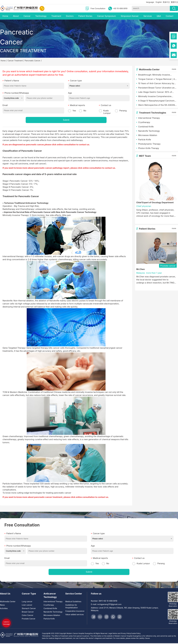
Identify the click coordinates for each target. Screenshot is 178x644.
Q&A (159, 16)
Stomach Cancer (29, 608)
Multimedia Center (8, 601)
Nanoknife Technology (149, 131)
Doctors (70, 16)
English (159, 2)
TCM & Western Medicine (15, 392)
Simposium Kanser (130, 16)
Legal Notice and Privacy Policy (120, 633)
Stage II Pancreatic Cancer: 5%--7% (20, 184)
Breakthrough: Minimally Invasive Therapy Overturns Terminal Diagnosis (157, 75)
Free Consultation (98, 8)
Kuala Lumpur (105, 112)
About (16, 16)
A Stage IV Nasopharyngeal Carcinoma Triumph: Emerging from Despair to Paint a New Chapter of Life (157, 101)
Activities (4, 608)
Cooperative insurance (75, 611)
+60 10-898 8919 (120, 8)
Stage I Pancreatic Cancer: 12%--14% (21, 181)
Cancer (27, 16)
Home (5, 16)
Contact (169, 16)
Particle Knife (145, 140)
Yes (72, 111)
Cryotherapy (144, 122)
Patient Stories (85, 16)
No (83, 111)
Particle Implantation (12, 484)
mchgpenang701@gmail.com (109, 604)
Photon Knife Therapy (149, 148)
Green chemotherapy (13, 436)
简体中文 (166, 2)
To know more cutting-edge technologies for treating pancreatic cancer (37, 493)
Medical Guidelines (73, 601)
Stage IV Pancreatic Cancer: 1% (18, 190)
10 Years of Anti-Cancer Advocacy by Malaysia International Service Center (156, 84)
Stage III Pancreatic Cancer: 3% (18, 187)
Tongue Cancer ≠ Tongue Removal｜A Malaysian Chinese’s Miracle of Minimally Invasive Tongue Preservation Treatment (157, 79)
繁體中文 (174, 2)
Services (148, 16)
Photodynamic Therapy (149, 144)
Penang (121, 111)
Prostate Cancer (29, 619)
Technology (41, 16)
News (2, 605)
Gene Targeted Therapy (14, 348)
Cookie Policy (136, 633)
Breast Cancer (28, 612)
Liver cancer (27, 605)
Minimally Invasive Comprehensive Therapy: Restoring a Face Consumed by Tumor (156, 96)
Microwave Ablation (148, 135)
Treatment (56, 16)
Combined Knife (146, 127)
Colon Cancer (27, 615)
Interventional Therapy (149, 118)
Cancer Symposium (107, 16)
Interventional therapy (13, 256)
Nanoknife (7, 301)
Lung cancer (27, 601)
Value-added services (75, 614)
